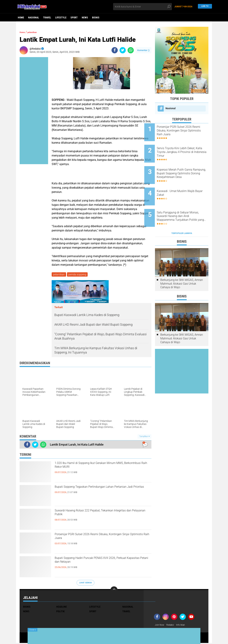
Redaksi (172, 626)
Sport (74, 17)
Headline (62, 607)
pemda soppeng (78, 275)
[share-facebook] (115, 50)
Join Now (160, 626)
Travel (47, 17)
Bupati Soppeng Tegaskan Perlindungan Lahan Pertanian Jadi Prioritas (101, 492)
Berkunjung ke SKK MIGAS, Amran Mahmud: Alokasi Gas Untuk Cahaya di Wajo (182, 267)
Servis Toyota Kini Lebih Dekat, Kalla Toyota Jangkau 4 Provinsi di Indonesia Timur (187, 149)
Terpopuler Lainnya (182, 216)
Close (33, 630)
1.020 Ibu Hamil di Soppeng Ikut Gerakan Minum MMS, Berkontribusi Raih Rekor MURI (103, 468)
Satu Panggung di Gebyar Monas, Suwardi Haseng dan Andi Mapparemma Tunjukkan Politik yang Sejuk (186, 203)
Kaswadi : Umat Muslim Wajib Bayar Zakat (186, 183)
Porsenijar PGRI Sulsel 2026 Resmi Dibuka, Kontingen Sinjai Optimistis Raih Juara (98, 539)
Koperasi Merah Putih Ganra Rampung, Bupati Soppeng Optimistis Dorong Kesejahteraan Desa (185, 167)
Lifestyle (61, 17)
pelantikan (36, 32)
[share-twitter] (123, 50)
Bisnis (96, 17)
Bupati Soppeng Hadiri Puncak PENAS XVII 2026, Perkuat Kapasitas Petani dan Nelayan (99, 563)
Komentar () (143, 50)
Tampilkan (144, 437)
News (85, 17)
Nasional (34, 17)
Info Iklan (184, 626)
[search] (142, 7)
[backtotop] (114, 591)
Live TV (204, 7)
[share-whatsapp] (131, 50)
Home (21, 17)
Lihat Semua (85, 583)
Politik (60, 612)
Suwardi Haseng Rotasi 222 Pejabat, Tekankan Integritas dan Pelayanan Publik (101, 515)
